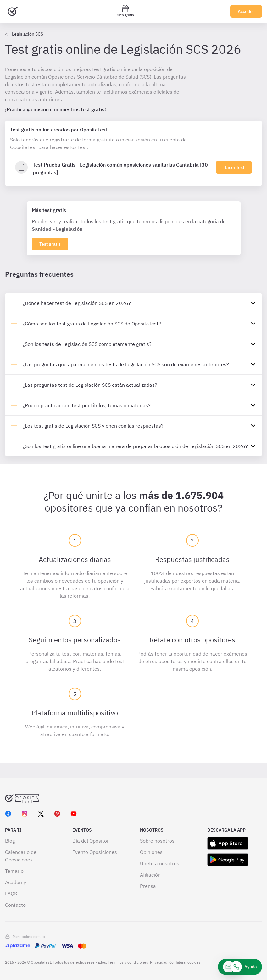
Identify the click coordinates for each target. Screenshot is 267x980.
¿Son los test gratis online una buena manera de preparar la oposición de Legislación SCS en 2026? (135, 446)
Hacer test (234, 167)
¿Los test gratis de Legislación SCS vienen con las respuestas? (93, 426)
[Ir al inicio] (13, 11)
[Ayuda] (240, 967)
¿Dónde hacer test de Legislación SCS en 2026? (77, 303)
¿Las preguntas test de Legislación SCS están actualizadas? (90, 385)
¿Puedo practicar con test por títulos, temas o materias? (87, 405)
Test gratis (50, 244)
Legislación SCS (28, 34)
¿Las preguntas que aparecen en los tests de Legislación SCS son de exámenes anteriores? (126, 364)
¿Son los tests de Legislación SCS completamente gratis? (87, 344)
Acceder (246, 11)
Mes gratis (125, 11)
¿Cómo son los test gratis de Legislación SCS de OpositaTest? (92, 324)
